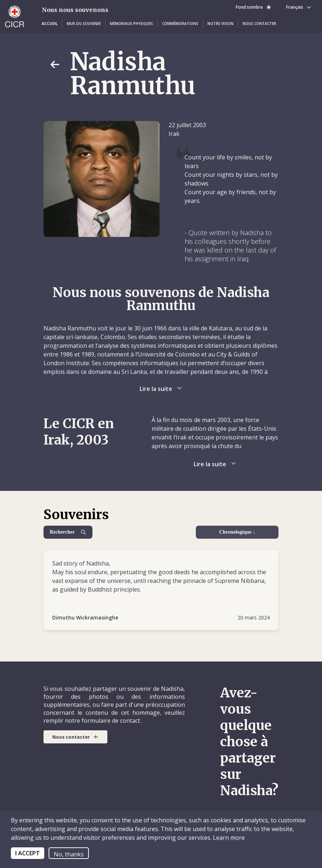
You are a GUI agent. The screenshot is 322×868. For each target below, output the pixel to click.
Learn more (228, 838)
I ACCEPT (28, 853)
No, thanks (69, 854)
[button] (50, 24)
